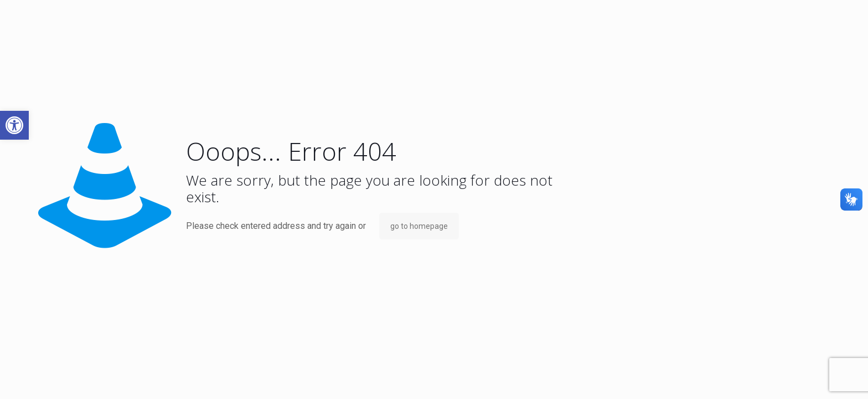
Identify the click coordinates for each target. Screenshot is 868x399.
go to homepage (419, 226)
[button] (14, 125)
